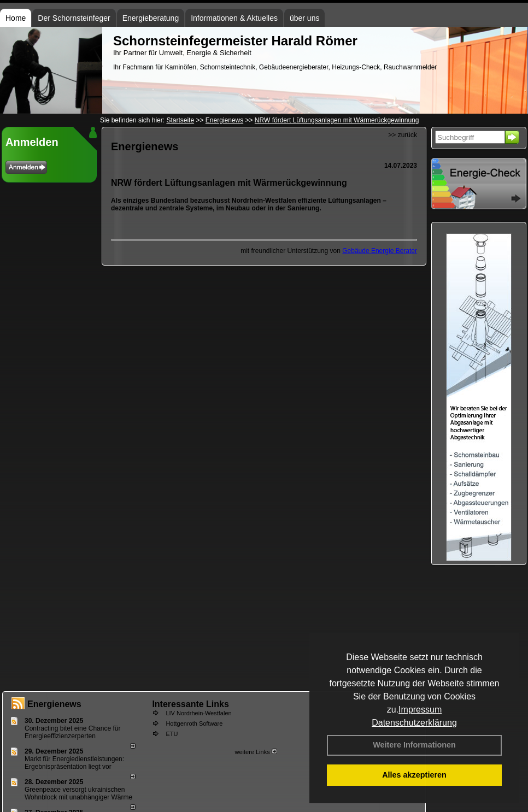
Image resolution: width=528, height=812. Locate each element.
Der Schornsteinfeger (74, 18)
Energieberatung (151, 18)
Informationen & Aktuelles (234, 18)
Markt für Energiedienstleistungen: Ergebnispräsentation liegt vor (74, 763)
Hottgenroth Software (194, 723)
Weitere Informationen (414, 745)
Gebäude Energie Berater (380, 251)
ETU (172, 734)
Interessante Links (190, 704)
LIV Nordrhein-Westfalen (198, 713)
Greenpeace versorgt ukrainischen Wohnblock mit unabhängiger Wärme (78, 793)
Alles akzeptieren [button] (414, 775)
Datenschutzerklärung (414, 723)
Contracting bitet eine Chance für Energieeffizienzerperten (72, 732)
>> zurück (403, 135)
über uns (304, 18)
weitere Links (256, 752)
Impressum (420, 710)
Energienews (54, 704)
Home (16, 18)
